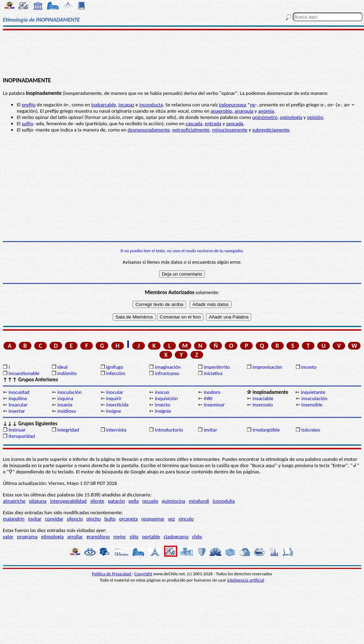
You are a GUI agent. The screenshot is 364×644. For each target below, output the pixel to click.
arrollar (75, 537)
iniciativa (213, 373)
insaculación (314, 398)
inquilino (18, 398)
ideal (62, 367)
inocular (115, 392)
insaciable (263, 398)
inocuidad (19, 392)
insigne (114, 411)
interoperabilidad (68, 501)
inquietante (313, 392)
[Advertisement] (182, 53)
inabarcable (103, 105)
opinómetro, (266, 117)
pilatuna (38, 501)
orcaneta (128, 519)
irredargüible (266, 430)
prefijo (29, 105)
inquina (65, 398)
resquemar (153, 519)
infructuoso (167, 373)
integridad (68, 430)
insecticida (117, 405)
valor (8, 537)
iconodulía (224, 501)
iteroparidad (21, 436)
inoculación (69, 392)
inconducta (151, 105)
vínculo (186, 519)
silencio (75, 519)
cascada (194, 123)
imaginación (168, 367)
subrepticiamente (271, 130)
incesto (309, 367)
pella (133, 501)
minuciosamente (230, 130)
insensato (262, 405)
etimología (53, 537)
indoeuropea (232, 105)
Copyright (143, 574)
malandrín (14, 519)
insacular (18, 405)
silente (97, 501)
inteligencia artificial (246, 580)
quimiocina (173, 501)
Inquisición (166, 398)
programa (27, 537)
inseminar (214, 405)
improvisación (267, 367)
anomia (266, 111)
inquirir (114, 398)
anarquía (244, 111)
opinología (291, 117)
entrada (213, 123)
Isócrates (311, 430)
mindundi (199, 501)
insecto (163, 405)
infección (116, 373)
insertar (17, 411)
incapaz (126, 105)
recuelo (150, 501)
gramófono (98, 537)
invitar (211, 430)
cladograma (176, 537)
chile (197, 537)
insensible (312, 405)
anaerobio (222, 111)
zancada (235, 123)
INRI (208, 398)
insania (65, 405)
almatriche (14, 501)
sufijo (27, 123)
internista (116, 430)
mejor (120, 537)
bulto (110, 519)
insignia (163, 411)
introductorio (169, 430)
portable (151, 537)
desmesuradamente (149, 130)
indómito (67, 373)
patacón (116, 501)
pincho (94, 519)
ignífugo (115, 367)
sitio (134, 537)
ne (252, 105)
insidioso (67, 411)
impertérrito (217, 367)
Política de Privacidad (112, 574)
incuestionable (24, 373)
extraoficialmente (191, 130)
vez (171, 519)
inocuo (162, 392)
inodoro (212, 392)
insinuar (17, 430)
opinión (315, 117)
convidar (54, 519)
